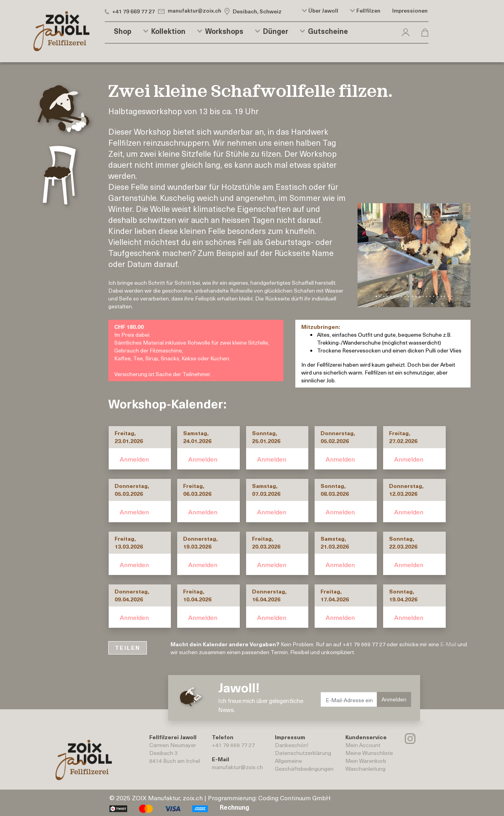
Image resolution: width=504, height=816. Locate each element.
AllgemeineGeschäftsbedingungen (304, 765)
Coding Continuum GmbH (295, 797)
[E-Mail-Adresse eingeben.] (349, 699)
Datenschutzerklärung (303, 753)
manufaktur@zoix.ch (237, 767)
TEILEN (128, 648)
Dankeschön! (292, 745)
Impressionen (410, 11)
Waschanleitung (365, 769)
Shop (123, 31)
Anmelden (134, 459)
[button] (406, 31)
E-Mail (448, 644)
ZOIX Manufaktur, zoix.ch (167, 797)
